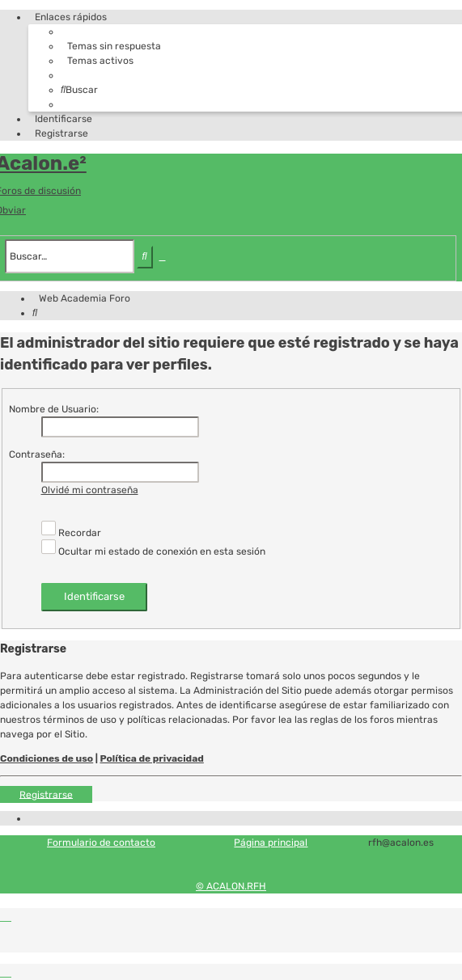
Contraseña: (37, 454)
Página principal (271, 843)
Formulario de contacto (101, 843)
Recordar (71, 533)
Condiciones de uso (47, 758)
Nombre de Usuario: (54, 409)
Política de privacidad (152, 758)
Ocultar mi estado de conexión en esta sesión (153, 551)
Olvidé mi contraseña (90, 490)
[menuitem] (111, 46)
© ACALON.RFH (231, 886)
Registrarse (46, 794)
